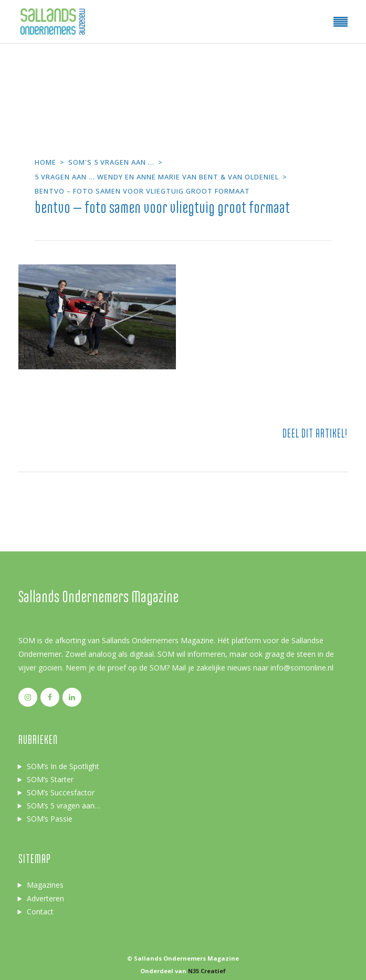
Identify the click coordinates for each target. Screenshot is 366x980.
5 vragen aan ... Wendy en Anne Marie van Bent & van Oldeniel (157, 177)
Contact (40, 912)
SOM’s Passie (50, 819)
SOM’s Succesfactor (61, 792)
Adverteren (45, 898)
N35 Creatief (207, 971)
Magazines (45, 885)
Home (45, 162)
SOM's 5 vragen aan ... (111, 162)
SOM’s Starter (50, 779)
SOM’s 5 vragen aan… (64, 806)
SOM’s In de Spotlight (63, 766)
